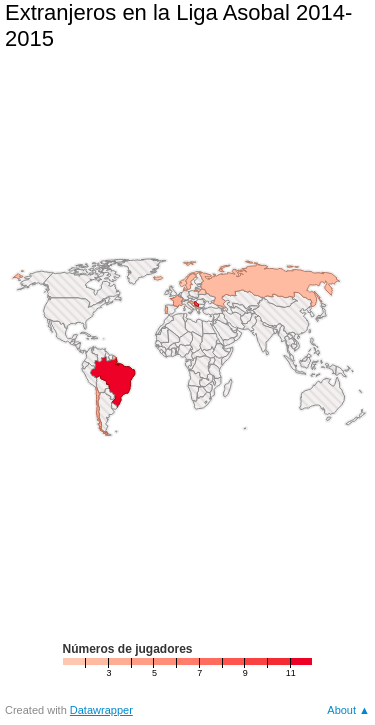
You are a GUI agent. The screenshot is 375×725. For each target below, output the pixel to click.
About (341, 710)
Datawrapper (101, 710)
